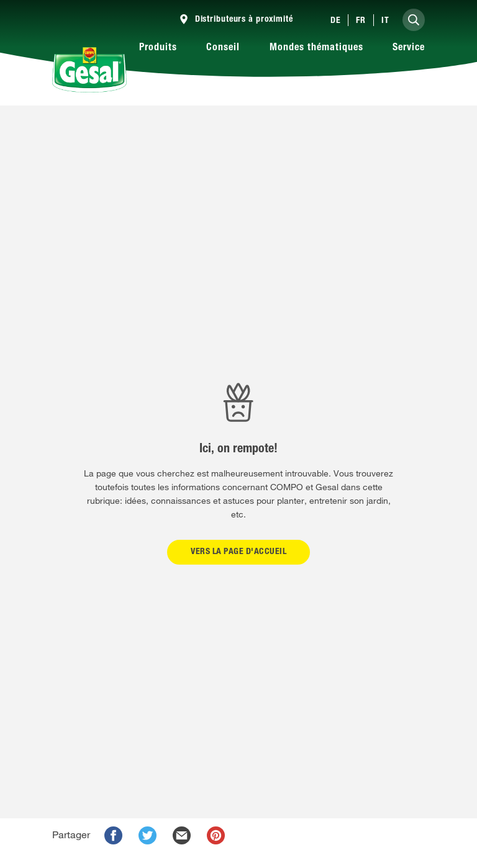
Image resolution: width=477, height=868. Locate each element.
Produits (158, 48)
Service (409, 48)
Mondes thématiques (316, 48)
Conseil (223, 48)
